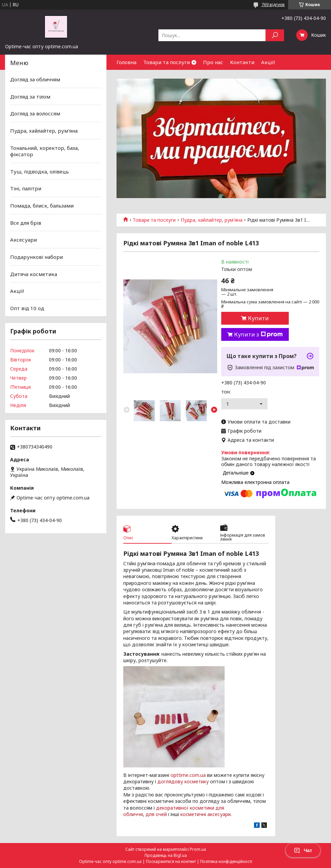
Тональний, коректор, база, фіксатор (45, 151)
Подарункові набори (36, 257)
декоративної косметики (185, 808)
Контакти (242, 62)
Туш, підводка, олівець (40, 171)
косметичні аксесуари (206, 814)
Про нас (213, 62)
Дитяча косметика (34, 274)
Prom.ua (198, 849)
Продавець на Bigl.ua (166, 855)
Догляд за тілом (30, 97)
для (150, 814)
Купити (258, 318)
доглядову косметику (183, 781)
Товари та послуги (167, 62)
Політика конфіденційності (226, 861)
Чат (303, 850)
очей (161, 814)
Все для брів (26, 223)
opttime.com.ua (188, 775)
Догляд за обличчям (35, 79)
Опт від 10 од (27, 308)
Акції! (268, 62)
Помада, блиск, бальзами (42, 206)
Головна (126, 62)
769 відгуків (273, 5)
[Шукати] (275, 35)
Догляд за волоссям (35, 113)
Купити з (258, 334)
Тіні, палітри (26, 188)
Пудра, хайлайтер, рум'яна (212, 220)
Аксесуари (23, 240)
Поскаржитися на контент (171, 861)
